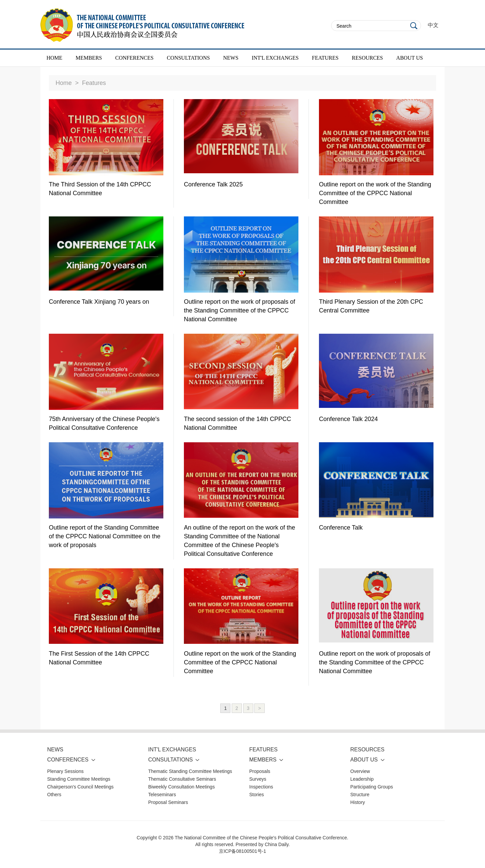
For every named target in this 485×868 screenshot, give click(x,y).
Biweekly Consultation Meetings (182, 787)
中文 (433, 25)
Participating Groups (372, 787)
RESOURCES (367, 58)
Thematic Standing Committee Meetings (190, 771)
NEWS (231, 58)
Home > (67, 83)
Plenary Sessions (65, 771)
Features (94, 83)
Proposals (260, 771)
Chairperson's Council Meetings (80, 787)
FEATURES (325, 58)
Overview (360, 771)
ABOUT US (409, 58)
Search (414, 26)
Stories (257, 795)
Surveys (258, 779)
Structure (360, 795)
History (358, 802)
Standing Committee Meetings (79, 779)
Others (54, 795)
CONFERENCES (134, 58)
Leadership (362, 779)
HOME (54, 58)
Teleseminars (162, 795)
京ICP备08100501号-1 (243, 851)
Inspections (261, 787)
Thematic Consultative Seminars (182, 779)
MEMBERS (89, 58)
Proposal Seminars (168, 802)
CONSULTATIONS (188, 58)
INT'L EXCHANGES (275, 58)
